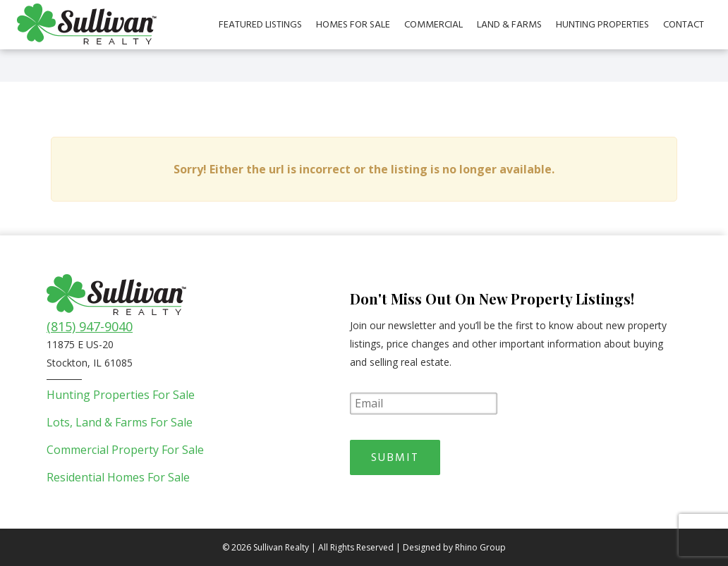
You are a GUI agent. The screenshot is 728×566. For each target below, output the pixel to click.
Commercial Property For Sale (125, 450)
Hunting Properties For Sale (121, 395)
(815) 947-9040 (90, 326)
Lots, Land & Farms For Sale (120, 422)
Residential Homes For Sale (118, 477)
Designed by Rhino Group (454, 547)
